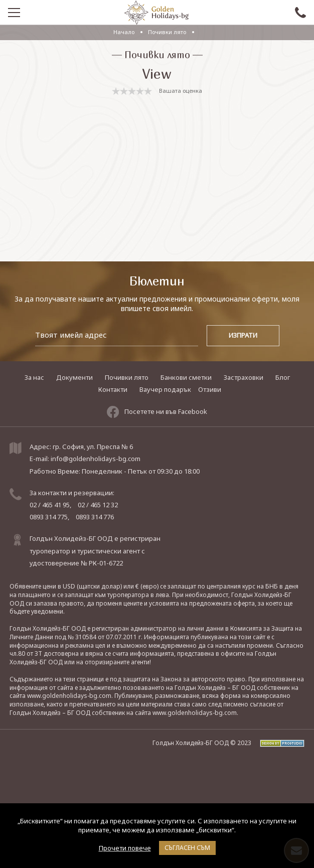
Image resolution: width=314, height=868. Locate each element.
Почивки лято (168, 32)
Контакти (113, 389)
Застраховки (244, 377)
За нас (34, 377)
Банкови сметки (186, 377)
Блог (283, 377)
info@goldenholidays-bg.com (96, 459)
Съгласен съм (187, 848)
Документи (74, 377)
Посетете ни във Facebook (157, 412)
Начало (124, 32)
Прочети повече (125, 848)
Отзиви (210, 389)
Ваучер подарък (165, 389)
